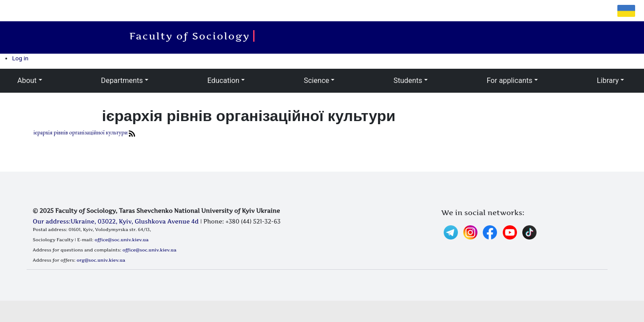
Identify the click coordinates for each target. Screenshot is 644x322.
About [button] (27, 80)
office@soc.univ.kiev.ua (121, 240)
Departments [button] (122, 80)
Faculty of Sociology (192, 36)
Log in (20, 58)
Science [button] (316, 80)
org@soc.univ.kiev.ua (101, 260)
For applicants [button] (510, 80)
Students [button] (408, 80)
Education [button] (223, 80)
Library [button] (608, 80)
